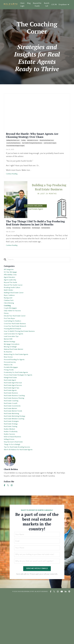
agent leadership (11, 295)
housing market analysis (14, 353)
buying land (9, 316)
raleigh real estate (26, 241)
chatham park (10, 319)
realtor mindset (10, 473)
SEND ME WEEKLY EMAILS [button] (37, 618)
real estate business (12, 430)
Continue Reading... (12, 180)
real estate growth (12, 442)
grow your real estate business (13, 149)
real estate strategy (12, 466)
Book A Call (46, 5)
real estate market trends (14, 451)
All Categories (9, 283)
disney (7, 335)
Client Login (22, 5)
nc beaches (9, 381)
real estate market (46, 241)
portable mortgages (12, 399)
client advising (10, 323)
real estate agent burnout (14, 417)
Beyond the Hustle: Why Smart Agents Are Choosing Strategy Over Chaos (35, 139)
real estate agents (11, 427)
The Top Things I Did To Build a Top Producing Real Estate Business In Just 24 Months (36, 232)
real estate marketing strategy (16, 457)
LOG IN (54, 5)
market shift (9, 365)
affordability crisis (11, 289)
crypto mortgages (11, 329)
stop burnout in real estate (15, 488)
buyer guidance (10, 313)
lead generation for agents (50, 149)
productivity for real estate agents (18, 405)
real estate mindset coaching (16, 460)
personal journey (16, 241)
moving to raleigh (11, 375)
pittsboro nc (9, 396)
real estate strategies (13, 463)
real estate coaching (12, 439)
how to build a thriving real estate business (32, 149)
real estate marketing (13, 454)
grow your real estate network (17, 350)
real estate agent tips (13, 424)
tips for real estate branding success (19, 494)
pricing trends (10, 402)
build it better (9, 307)
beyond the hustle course (15, 301)
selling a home (10, 485)
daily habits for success (33, 147)
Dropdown (64, 5)
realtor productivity (12, 476)
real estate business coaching (16, 433)
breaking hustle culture (13, 304)
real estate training (12, 470)
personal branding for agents (16, 390)
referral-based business (14, 482)
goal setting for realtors (14, 344)
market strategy (10, 368)
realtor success (10, 479)
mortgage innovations (13, 372)
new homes (9, 387)
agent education (11, 292)
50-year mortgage (11, 286)
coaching (23, 147)
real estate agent (36, 241)
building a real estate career (13, 147)
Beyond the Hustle (37, 5)
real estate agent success (15, 421)
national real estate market (15, 378)
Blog (29, 3)
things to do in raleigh (13, 491)
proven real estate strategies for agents (15, 152)
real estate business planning (16, 436)
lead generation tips (13, 362)
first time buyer (10, 341)
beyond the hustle (12, 298)
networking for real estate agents (18, 384)
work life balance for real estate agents (21, 497)
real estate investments (14, 445)
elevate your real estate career (47, 147)
